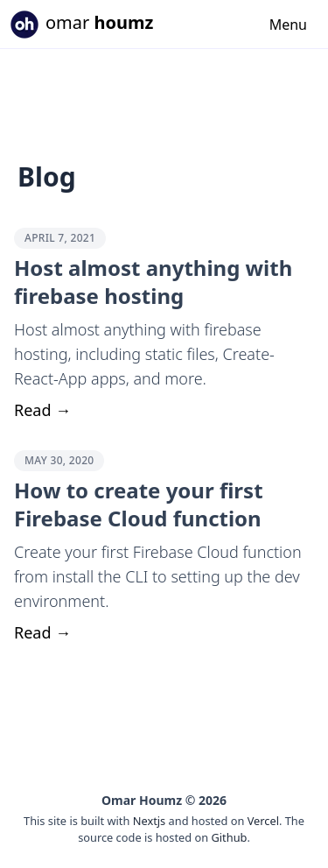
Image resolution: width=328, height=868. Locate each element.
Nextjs (150, 821)
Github (229, 837)
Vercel (263, 821)
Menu (288, 25)
